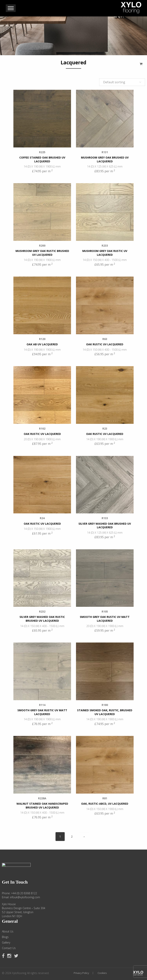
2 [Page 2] (72, 836)
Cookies (102, 973)
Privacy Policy (81, 973)
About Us (8, 931)
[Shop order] (122, 82)
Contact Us (9, 948)
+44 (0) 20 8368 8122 (24, 893)
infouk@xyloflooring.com (25, 897)
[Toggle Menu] (11, 8)
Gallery (6, 943)
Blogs (5, 937)
